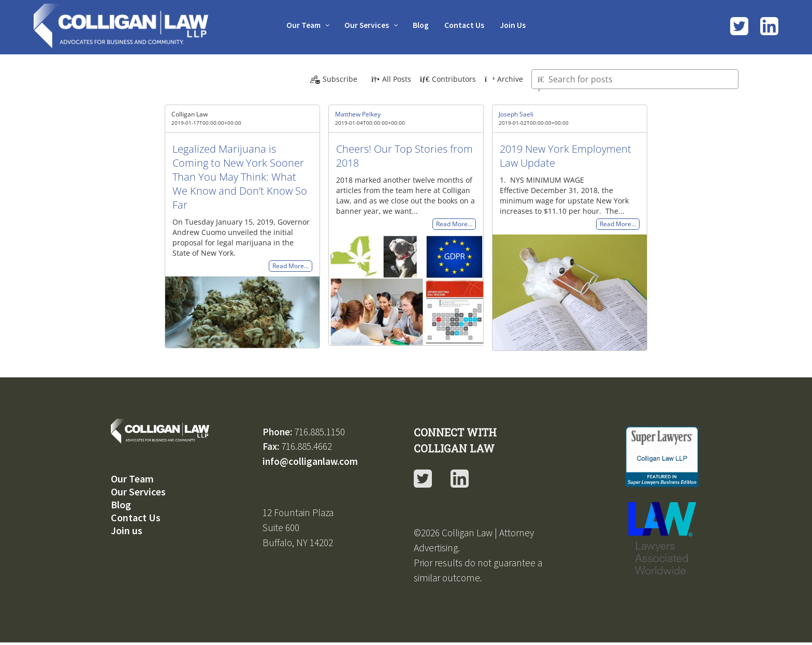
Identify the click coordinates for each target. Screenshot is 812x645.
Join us (127, 530)
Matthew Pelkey (358, 114)
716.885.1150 (320, 432)
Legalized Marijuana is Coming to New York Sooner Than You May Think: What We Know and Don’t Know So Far (240, 177)
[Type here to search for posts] (635, 79)
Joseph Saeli (516, 114)
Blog (422, 25)
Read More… (291, 266)
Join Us (517, 25)
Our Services (365, 25)
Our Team (300, 25)
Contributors (448, 79)
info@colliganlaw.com (310, 461)
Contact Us (467, 25)
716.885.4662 (307, 446)
